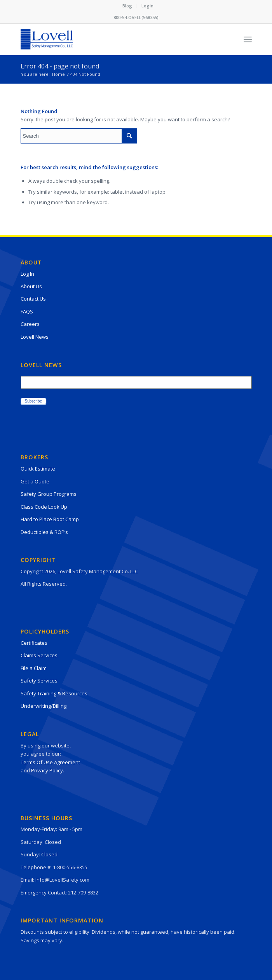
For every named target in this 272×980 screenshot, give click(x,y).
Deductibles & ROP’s (44, 532)
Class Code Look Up (44, 507)
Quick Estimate (38, 469)
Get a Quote (35, 481)
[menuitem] (127, 6)
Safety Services (39, 681)
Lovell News (35, 337)
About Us (31, 286)
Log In (27, 274)
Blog (127, 6)
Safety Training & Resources (54, 693)
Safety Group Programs (49, 494)
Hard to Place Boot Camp (50, 519)
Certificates (34, 643)
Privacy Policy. (48, 770)
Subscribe (33, 401)
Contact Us (33, 299)
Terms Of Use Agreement (50, 762)
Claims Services (39, 655)
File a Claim (34, 668)
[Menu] (248, 39)
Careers (30, 324)
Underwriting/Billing (44, 706)
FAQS (27, 311)
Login (147, 6)
